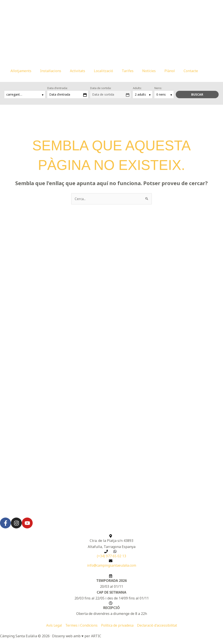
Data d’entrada (60, 94)
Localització (103, 71)
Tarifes (128, 71)
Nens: (158, 88)
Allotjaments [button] (21, 71)
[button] (210, 71)
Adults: (137, 88)
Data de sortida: (101, 88)
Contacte (191, 71)
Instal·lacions (51, 71)
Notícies (149, 71)
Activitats (78, 71)
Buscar (197, 94)
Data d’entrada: (57, 88)
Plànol (170, 71)
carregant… (15, 94)
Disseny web (63, 636)
